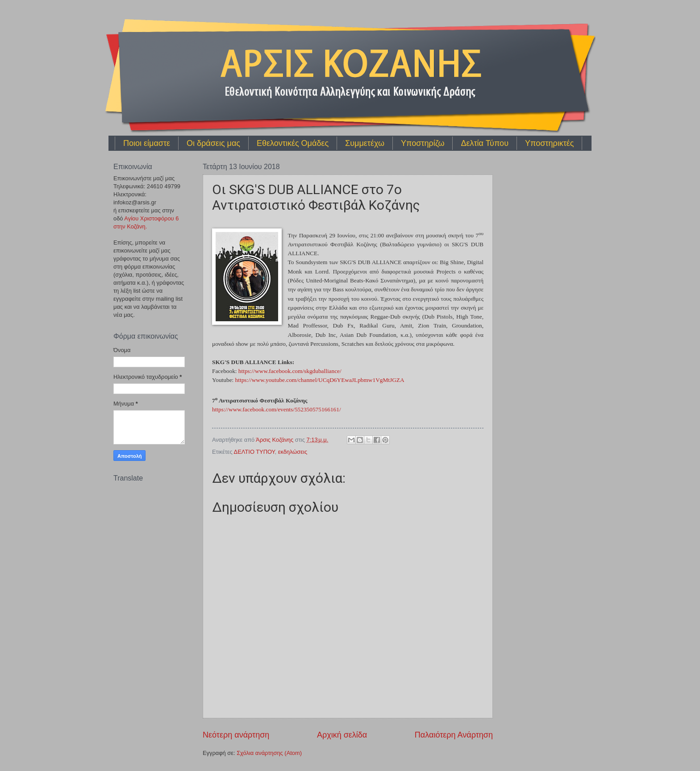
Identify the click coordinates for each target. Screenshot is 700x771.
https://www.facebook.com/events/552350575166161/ (277, 409)
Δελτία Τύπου (485, 143)
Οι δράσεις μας (213, 143)
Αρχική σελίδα (342, 735)
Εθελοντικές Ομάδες (293, 143)
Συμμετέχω (365, 143)
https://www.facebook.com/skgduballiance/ (290, 371)
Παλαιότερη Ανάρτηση (454, 735)
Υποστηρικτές (549, 143)
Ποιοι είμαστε (147, 143)
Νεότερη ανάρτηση (236, 735)
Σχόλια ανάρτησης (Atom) (269, 753)
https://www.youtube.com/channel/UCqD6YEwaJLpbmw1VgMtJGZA (320, 380)
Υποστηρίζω (423, 143)
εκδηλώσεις (293, 452)
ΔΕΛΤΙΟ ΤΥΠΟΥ (254, 452)
